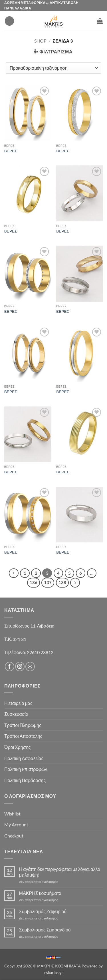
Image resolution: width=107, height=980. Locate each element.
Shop (40, 41)
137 (48, 582)
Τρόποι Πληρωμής (23, 725)
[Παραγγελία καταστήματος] (53, 68)
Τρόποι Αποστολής (23, 736)
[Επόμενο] (75, 583)
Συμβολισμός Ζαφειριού (43, 911)
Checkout (14, 836)
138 (62, 582)
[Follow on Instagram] (20, 667)
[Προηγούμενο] (14, 573)
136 (34, 582)
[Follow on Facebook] (10, 667)
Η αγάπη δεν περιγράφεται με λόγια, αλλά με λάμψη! (60, 872)
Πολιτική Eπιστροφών (26, 769)
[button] (9, 21)
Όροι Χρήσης (17, 747)
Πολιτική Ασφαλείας (24, 758)
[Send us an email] (30, 667)
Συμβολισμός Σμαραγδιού (45, 930)
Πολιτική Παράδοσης (25, 780)
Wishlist (12, 814)
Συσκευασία (16, 714)
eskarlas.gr (54, 972)
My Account (16, 824)
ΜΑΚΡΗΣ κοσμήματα (40, 893)
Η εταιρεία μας (18, 703)
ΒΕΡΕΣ (11, 151)
